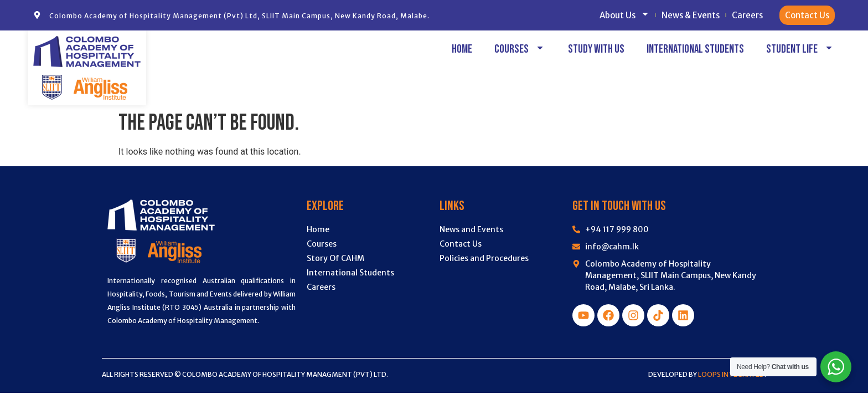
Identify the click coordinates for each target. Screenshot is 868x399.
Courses (520, 49)
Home (462, 49)
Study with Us (596, 49)
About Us (624, 15)
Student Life (800, 49)
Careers (747, 15)
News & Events (691, 15)
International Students (695, 49)
